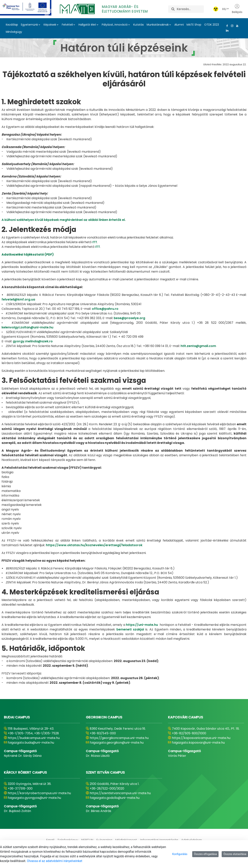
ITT (95, 242)
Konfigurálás (180, 854)
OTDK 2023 (212, 25)
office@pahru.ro (105, 309)
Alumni (179, 25)
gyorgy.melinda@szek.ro (33, 341)
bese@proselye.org (129, 318)
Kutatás (139, 25)
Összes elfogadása (205, 854)
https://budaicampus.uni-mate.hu (34, 738)
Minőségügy (14, 32)
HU (226, 9)
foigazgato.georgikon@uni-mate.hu (117, 743)
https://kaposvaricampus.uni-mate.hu (201, 738)
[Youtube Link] (236, 26)
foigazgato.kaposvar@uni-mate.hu (198, 743)
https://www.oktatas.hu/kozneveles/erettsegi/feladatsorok (94, 545)
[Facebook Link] (226, 26)
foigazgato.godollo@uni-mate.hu (115, 798)
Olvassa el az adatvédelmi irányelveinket (55, 861)
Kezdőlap (12, 25)
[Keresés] (190, 9)
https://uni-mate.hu (142, 625)
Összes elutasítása (235, 854)
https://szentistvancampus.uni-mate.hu (120, 793)
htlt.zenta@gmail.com (198, 346)
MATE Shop (194, 25)
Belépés (237, 9)
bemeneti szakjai (131, 629)
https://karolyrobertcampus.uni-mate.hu (39, 793)
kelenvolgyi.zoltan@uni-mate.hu (27, 327)
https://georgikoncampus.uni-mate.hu (119, 738)
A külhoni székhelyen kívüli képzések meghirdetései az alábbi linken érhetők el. (64, 220)
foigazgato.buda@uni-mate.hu (31, 743)
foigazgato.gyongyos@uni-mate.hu (34, 798)
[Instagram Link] (231, 26)
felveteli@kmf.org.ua (18, 299)
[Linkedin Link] (226, 30)
